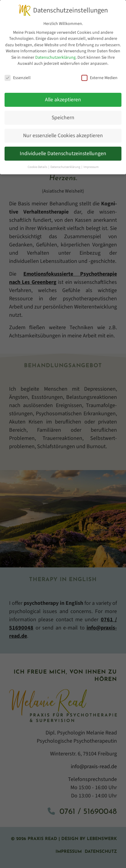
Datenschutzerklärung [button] (66, 167)
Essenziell (18, 78)
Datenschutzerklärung (55, 57)
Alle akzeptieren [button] (63, 99)
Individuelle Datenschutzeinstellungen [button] (63, 153)
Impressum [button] (91, 167)
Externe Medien (99, 78)
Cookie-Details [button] (38, 167)
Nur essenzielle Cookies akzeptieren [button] (63, 135)
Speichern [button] (63, 117)
